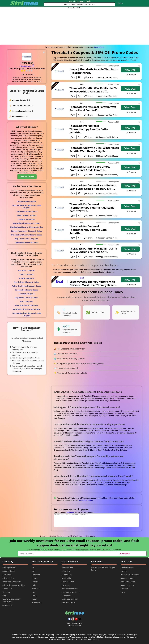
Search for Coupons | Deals (79, 1)
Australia (36, 589)
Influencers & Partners (130, 575)
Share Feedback (127, 585)
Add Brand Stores (128, 582)
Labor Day (66, 571)
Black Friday (67, 578)
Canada (35, 582)
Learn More (99, 47)
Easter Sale (66, 596)
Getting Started (9, 568)
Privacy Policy (8, 578)
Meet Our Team (127, 568)
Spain (34, 596)
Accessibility (7, 605)
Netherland (37, 603)
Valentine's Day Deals (70, 592)
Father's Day (67, 575)
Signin (120, 3)
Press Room (7, 589)
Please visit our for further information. (74, 512)
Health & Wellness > (75, 536)
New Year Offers (68, 603)
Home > (43, 536)
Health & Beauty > (57, 536)
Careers (124, 571)
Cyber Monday (68, 582)
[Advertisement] (74, 26)
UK (33, 571)
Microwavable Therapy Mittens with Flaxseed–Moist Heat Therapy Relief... (93, 283)
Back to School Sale (70, 589)
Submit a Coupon (86, 500)
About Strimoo (9, 571)
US (33, 568)
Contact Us (7, 575)
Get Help (124, 589)
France (35, 578)
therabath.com (27, 66)
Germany (36, 575)
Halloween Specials (70, 599)
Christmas (66, 585)
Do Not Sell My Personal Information (12, 600)
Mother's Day (67, 568)
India (34, 599)
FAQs (123, 592)
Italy (34, 585)
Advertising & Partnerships (14, 585)
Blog (4, 596)
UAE (34, 592)
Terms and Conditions (12, 582)
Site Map (6, 592)
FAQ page (70, 512)
